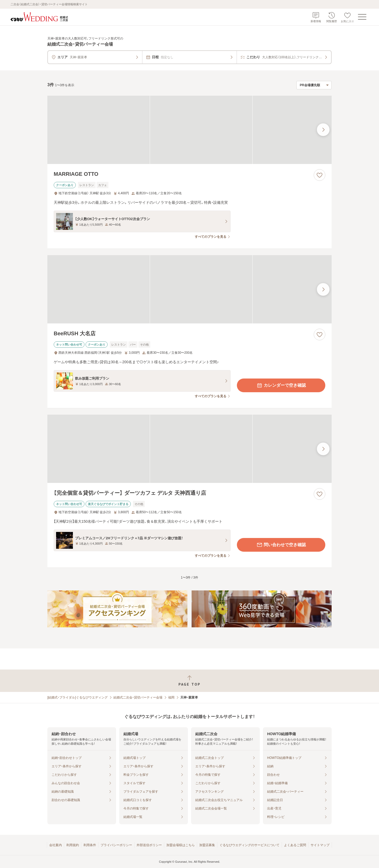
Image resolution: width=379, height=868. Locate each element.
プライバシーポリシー (116, 845)
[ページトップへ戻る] (189, 681)
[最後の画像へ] (323, 130)
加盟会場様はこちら (181, 845)
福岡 (171, 697)
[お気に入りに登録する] (320, 175)
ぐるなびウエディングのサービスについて (250, 845)
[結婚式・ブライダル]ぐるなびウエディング (78, 697)
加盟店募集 (207, 845)
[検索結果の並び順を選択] (314, 85)
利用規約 (73, 845)
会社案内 (56, 845)
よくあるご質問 (295, 845)
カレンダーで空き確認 (281, 385)
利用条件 (90, 845)
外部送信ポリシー (149, 845)
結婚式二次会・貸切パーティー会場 (138, 697)
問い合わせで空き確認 (281, 545)
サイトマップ (320, 845)
